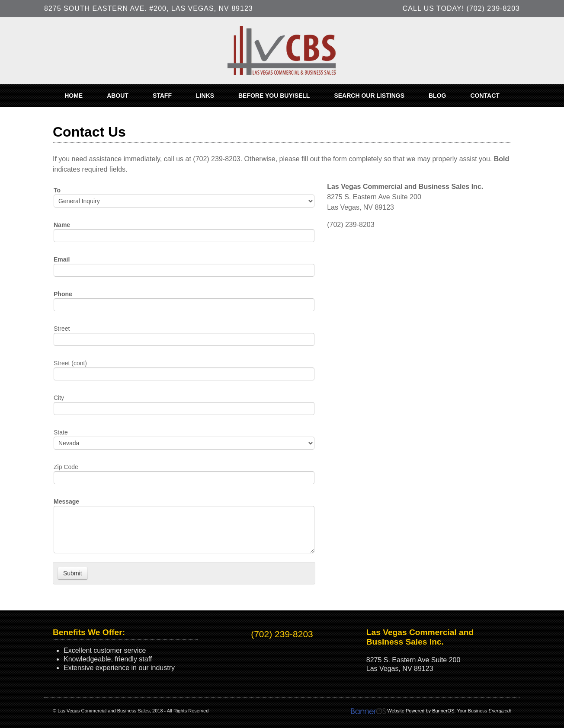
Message (66, 501)
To (57, 190)
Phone (63, 294)
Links (205, 96)
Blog (437, 96)
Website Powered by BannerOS (421, 711)
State (61, 432)
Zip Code (66, 467)
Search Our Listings (369, 96)
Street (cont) (70, 363)
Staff (162, 96)
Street (62, 329)
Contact (485, 96)
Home (74, 96)
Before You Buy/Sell (274, 96)
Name (62, 225)
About (118, 96)
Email (62, 259)
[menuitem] (74, 96)
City (59, 398)
